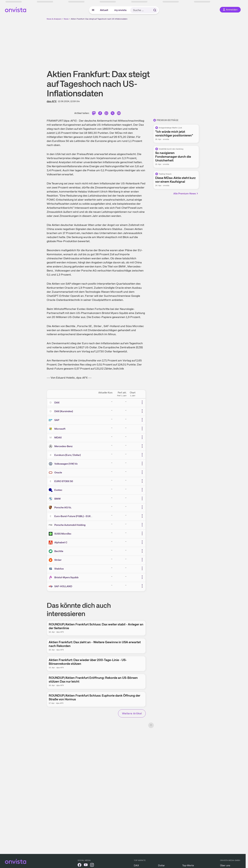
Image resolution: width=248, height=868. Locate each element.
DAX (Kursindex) (64, 411)
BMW (58, 499)
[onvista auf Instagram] (92, 865)
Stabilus (59, 569)
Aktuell (104, 10)
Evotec (58, 490)
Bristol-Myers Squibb (66, 577)
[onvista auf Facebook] (79, 865)
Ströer (58, 560)
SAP (57, 420)
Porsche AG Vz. (63, 507)
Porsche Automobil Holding (70, 525)
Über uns (225, 865)
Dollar (161, 865)
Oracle (58, 472)
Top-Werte (188, 865)
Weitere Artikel (132, 713)
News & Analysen (54, 19)
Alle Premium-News (186, 194)
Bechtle (59, 551)
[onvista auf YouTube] (86, 865)
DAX (57, 403)
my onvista (120, 10)
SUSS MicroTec (63, 534)
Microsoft (60, 429)
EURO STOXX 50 (64, 481)
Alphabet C (61, 542)
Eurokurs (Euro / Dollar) (68, 455)
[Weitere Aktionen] (142, 402)
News (66, 19)
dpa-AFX (52, 101)
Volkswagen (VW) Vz (66, 464)
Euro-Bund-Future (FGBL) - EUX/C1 (75, 516)
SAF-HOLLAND (63, 586)
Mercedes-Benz (63, 446)
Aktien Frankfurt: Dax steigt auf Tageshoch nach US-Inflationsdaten (99, 19)
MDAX (58, 438)
